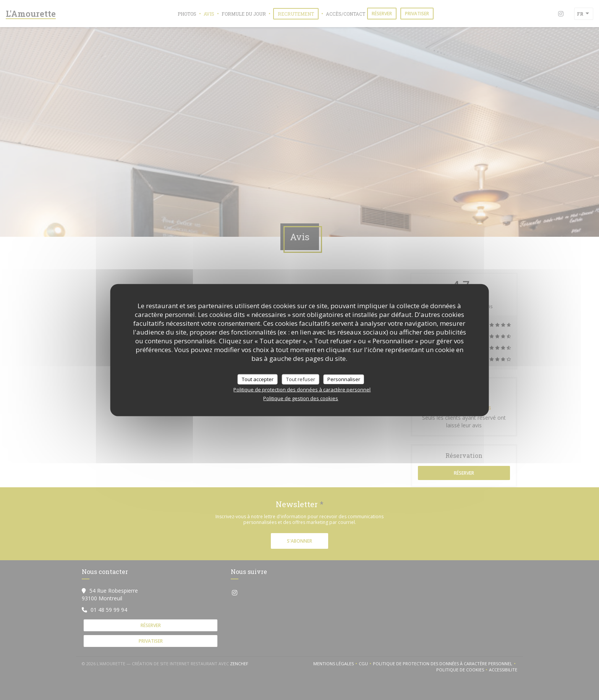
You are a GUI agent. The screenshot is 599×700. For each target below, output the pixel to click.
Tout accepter (258, 379)
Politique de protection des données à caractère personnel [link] (302, 390)
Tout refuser (301, 379)
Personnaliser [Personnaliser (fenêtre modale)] (344, 379)
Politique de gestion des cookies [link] (301, 398)
